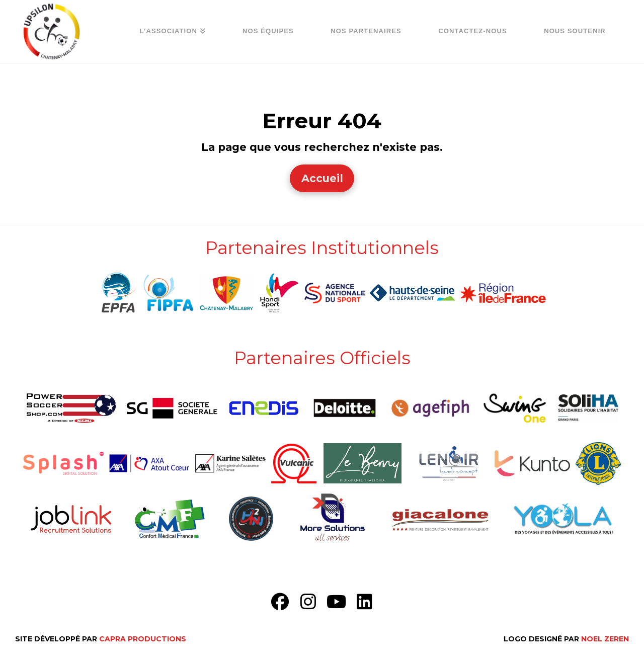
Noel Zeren (605, 639)
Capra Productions (143, 639)
